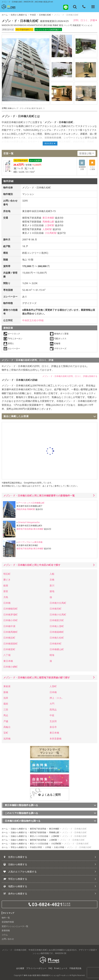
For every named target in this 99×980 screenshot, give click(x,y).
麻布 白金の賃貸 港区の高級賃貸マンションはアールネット (46, 975)
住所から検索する (19, 15)
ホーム (5, 15)
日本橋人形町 (57, 626)
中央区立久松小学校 (33, 320)
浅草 (6, 698)
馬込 (6, 715)
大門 (52, 704)
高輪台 (7, 727)
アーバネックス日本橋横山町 (31, 503)
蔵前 (6, 704)
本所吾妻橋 (56, 739)
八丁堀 (7, 655)
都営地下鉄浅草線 (25, 529)
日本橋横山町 (57, 649)
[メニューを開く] (93, 7)
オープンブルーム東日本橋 (30, 542)
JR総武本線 (21, 509)
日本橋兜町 (56, 609)
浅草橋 (7, 739)
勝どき (7, 580)
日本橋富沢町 (57, 620)
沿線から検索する (19, 829)
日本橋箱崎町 (57, 632)
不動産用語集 (75, 968)
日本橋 (7, 603)
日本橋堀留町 (11, 644)
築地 (52, 591)
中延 (52, 715)
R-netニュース (61, 968)
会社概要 (20, 968)
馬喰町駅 (31, 509)
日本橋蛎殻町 (11, 609)
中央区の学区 (36, 847)
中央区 (33, 15)
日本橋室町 (9, 649)
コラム (5, 935)
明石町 (7, 574)
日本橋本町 (56, 644)
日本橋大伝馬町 (58, 603)
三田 (6, 710)
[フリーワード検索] (75, 7)
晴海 (52, 655)
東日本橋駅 (48, 218)
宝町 (6, 733)
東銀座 (7, 686)
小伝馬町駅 (51, 233)
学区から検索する (19, 847)
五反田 (53, 721)
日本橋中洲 (9, 626)
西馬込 (53, 710)
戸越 (6, 721)
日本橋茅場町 (11, 614)
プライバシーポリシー (36, 968)
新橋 (6, 692)
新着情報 (6, 930)
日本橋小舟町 (11, 620)
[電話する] (84, 7)
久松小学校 (59, 847)
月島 (6, 597)
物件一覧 (6, 918)
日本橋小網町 (11, 667)
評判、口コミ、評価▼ (85, 20)
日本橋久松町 (45, 15)
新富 (6, 591)
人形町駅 (50, 225)
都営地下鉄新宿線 (38, 832)
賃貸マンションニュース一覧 (15, 926)
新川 (52, 585)
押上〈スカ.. (56, 698)
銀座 (6, 585)
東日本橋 (8, 661)
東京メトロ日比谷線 (39, 836)
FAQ (50, 968)
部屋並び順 (85, 153)
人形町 (53, 686)
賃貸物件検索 (8, 922)
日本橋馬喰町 (11, 632)
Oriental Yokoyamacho (29, 522)
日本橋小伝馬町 (58, 614)
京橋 (52, 580)
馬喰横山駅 (48, 222)
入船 (52, 574)
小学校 (48, 847)
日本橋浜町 (9, 638)
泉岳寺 (53, 727)
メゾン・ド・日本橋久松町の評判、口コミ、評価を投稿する (70, 376)
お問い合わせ (8, 939)
